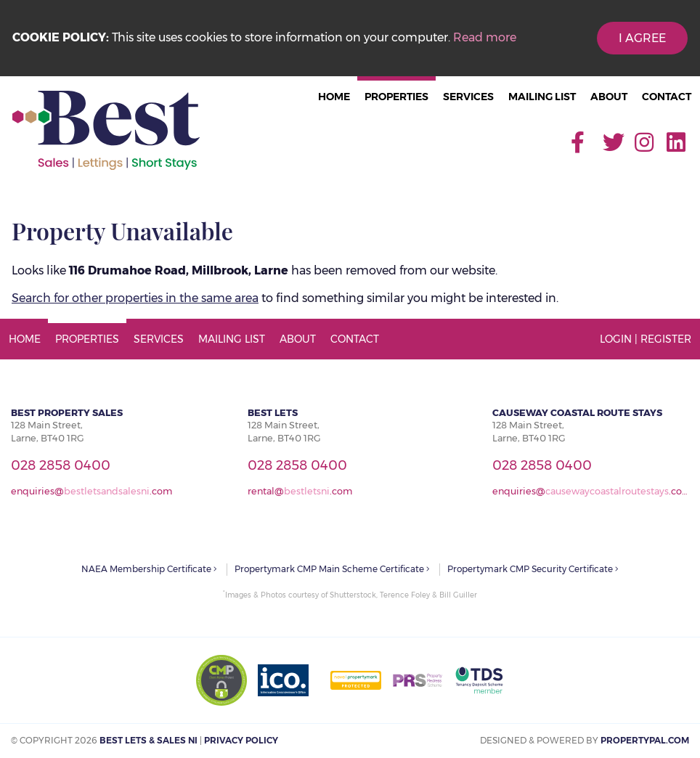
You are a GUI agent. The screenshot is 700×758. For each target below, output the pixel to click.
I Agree (642, 38)
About (609, 97)
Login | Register (646, 339)
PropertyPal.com (645, 740)
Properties (396, 97)
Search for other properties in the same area (135, 298)
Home (334, 97)
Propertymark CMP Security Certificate (533, 569)
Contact (667, 97)
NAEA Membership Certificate (149, 569)
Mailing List (542, 97)
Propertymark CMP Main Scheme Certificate (332, 569)
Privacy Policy (241, 740)
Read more (485, 37)
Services (468, 97)
